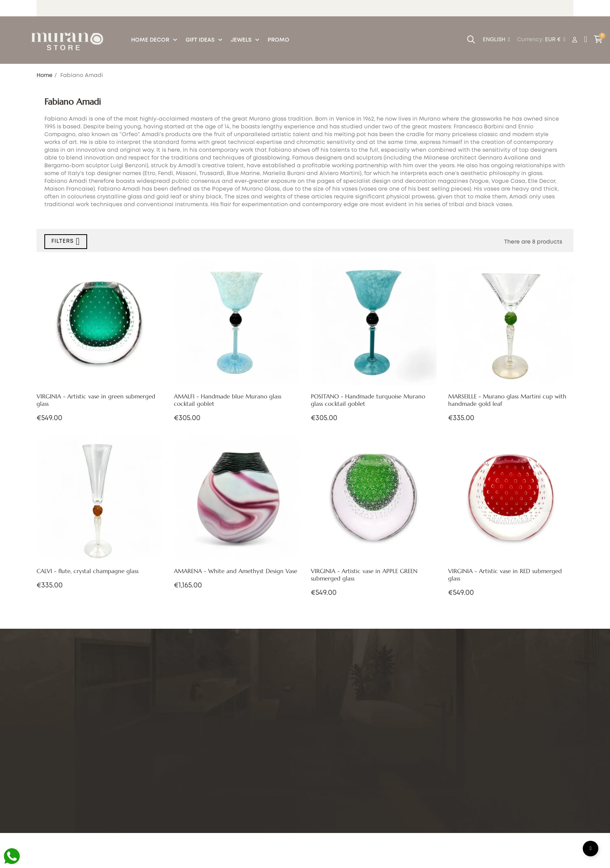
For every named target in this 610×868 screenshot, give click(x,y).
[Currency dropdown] (555, 40)
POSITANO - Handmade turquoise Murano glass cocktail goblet (368, 400)
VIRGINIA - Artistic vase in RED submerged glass (505, 575)
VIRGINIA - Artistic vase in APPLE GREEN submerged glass (364, 575)
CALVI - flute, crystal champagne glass (88, 571)
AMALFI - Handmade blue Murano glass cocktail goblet (228, 400)
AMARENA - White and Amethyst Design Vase (236, 571)
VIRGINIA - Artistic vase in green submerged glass (96, 400)
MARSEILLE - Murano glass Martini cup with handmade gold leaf (507, 400)
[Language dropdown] (496, 40)
